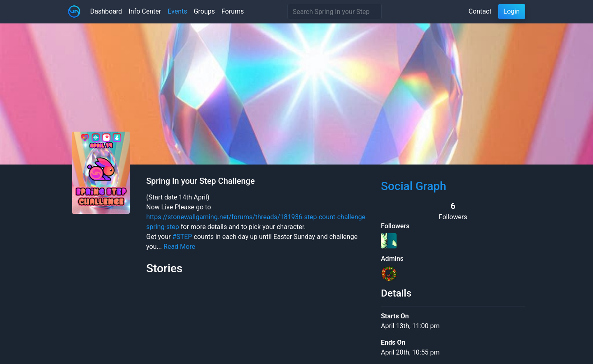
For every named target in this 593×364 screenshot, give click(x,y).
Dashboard (106, 11)
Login (512, 11)
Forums (233, 11)
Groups (204, 11)
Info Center (145, 11)
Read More (179, 247)
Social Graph (414, 186)
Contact (480, 11)
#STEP (182, 237)
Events (177, 11)
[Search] (335, 12)
